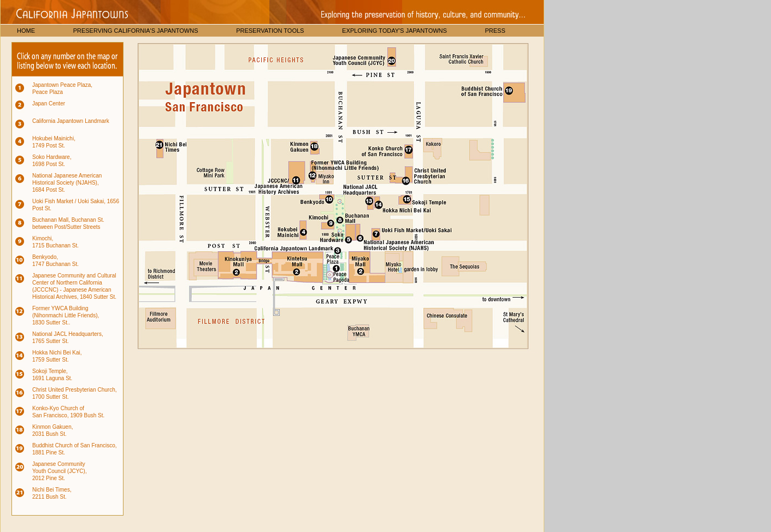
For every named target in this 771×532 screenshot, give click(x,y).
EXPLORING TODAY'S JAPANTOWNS (395, 31)
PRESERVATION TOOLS (270, 31)
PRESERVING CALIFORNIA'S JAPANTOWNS (136, 31)
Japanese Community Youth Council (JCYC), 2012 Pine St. (60, 471)
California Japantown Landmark (71, 121)
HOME (26, 31)
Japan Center (49, 104)
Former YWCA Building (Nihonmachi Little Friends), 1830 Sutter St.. (66, 315)
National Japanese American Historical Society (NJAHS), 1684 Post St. (67, 183)
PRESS (495, 31)
